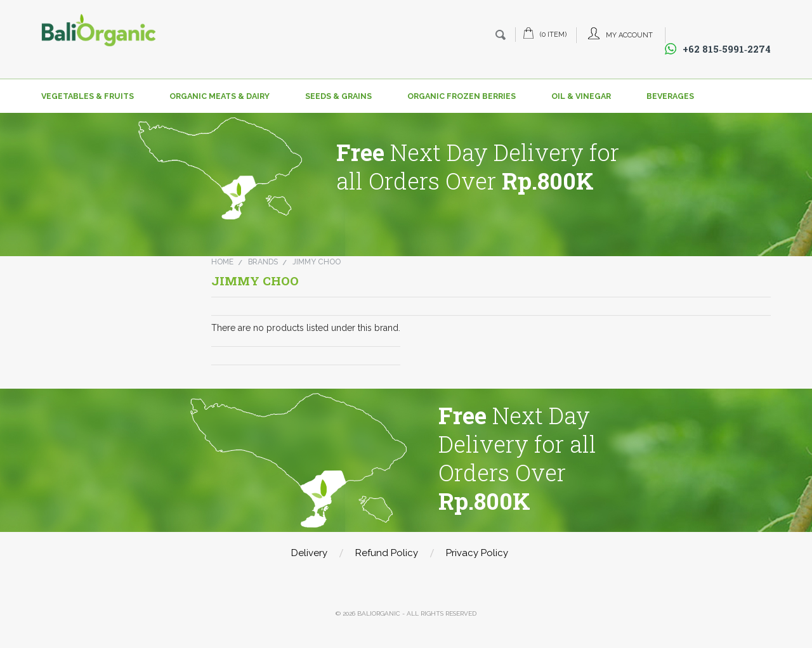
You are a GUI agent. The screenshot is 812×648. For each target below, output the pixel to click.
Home (222, 262)
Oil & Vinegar (581, 96)
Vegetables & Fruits (88, 96)
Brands (263, 262)
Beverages (670, 96)
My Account (629, 35)
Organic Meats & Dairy (219, 96)
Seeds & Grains (338, 96)
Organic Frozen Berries (462, 96)
